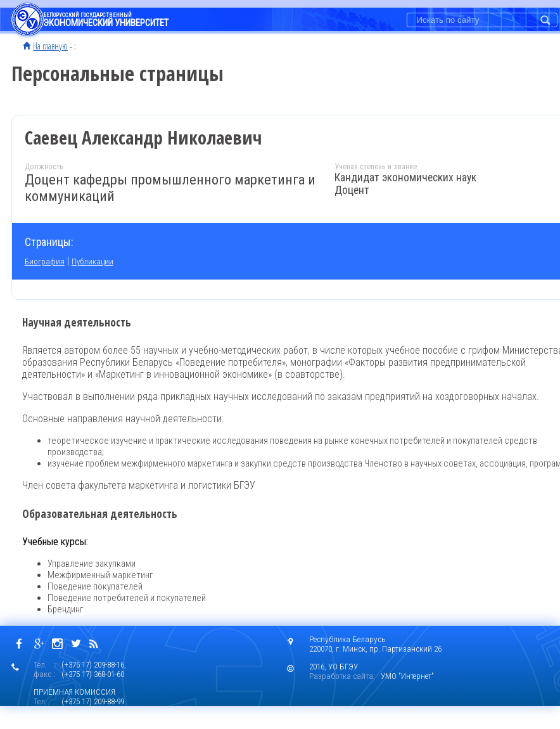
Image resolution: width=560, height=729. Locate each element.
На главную (50, 46)
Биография (45, 261)
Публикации (92, 261)
